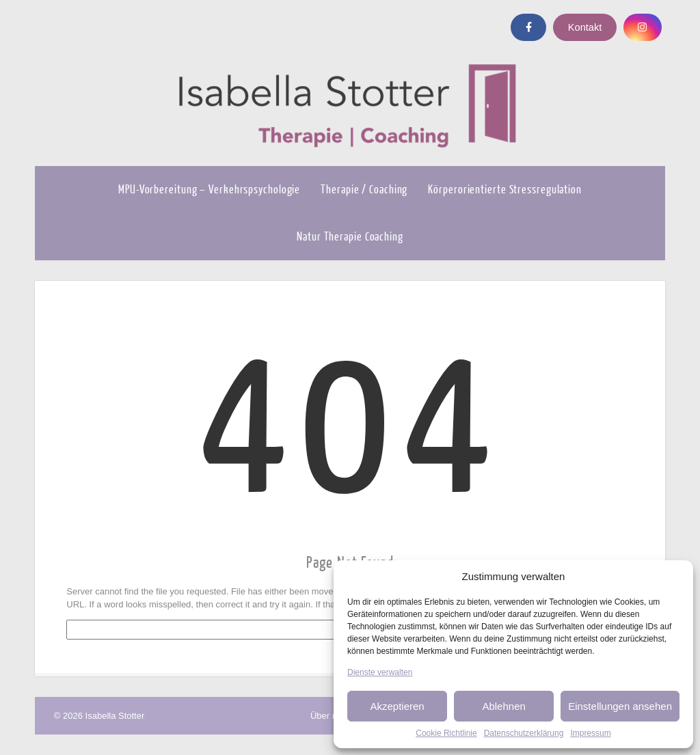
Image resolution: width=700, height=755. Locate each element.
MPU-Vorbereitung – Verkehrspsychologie (209, 190)
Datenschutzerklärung (524, 733)
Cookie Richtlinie (446, 733)
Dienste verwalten (380, 672)
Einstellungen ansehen (620, 706)
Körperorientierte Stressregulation (505, 190)
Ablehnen (503, 706)
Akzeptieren (397, 706)
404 (350, 427)
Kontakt (585, 27)
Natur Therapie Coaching (350, 237)
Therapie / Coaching (364, 190)
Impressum (590, 733)
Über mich (331, 716)
